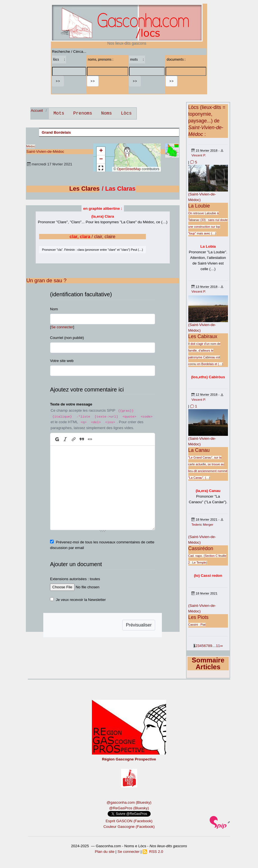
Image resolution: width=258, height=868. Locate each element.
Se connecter (62, 327)
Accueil (37, 111)
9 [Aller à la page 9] (211, 646)
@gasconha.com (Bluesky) (129, 802)
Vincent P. (199, 155)
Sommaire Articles (208, 663)
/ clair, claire (93, 237)
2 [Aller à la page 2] (196, 646)
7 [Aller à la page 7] (207, 646)
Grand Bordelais (56, 132)
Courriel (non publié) (67, 338)
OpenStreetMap (129, 169)
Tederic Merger (202, 524)
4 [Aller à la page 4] (201, 646)
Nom (54, 309)
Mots (59, 113)
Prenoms (83, 113)
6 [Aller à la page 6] (205, 646)
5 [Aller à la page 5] (203, 646)
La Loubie (199, 206)
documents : (176, 59)
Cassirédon (201, 548)
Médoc (31, 146)
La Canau (199, 450)
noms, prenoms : (101, 59)
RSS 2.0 (153, 852)
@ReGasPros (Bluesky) (129, 808)
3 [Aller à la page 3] (199, 646)
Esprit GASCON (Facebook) (129, 821)
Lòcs (126, 113)
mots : (137, 59)
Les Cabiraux (203, 336)
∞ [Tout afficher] (221, 646)
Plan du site (105, 852)
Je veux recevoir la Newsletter (81, 600)
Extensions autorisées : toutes (75, 579)
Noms (107, 113)
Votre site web (62, 361)
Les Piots (198, 617)
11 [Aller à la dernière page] (218, 646)
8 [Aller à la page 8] (209, 646)
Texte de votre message (71, 404)
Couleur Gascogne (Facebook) (129, 827)
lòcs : (59, 59)
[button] (127, 152)
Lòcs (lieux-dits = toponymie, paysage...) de (207, 121)
